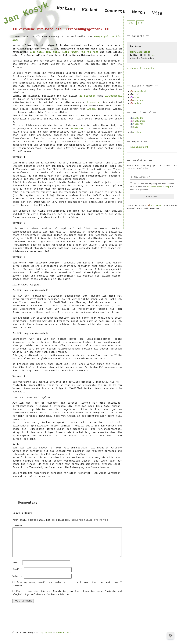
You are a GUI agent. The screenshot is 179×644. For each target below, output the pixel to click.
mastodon (138, 118)
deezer (137, 97)
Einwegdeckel (113, 96)
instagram (139, 121)
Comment (67, 526)
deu (131, 23)
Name (17, 563)
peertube (138, 100)
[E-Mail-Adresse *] (152, 177)
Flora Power (70, 52)
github (137, 132)
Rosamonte (93, 103)
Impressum (45, 633)
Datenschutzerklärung (158, 187)
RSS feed (156, 206)
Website (17, 576)
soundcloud (140, 91)
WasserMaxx (78, 129)
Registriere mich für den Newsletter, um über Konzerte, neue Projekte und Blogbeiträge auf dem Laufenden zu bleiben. (67, 593)
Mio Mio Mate (90, 52)
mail (136, 127)
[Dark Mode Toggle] (171, 636)
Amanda (91, 109)
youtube (138, 103)
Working (66, 9)
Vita (157, 13)
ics (153, 55)
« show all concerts (141, 69)
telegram (138, 124)
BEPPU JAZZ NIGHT (140, 52)
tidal (136, 94)
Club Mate (36, 52)
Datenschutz (64, 633)
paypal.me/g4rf (139, 147)
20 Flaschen (87, 96)
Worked (90, 10)
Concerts (115, 11)
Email (17, 569)
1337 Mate (52, 52)
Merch (139, 12)
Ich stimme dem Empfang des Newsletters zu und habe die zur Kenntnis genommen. (152, 187)
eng (140, 23)
